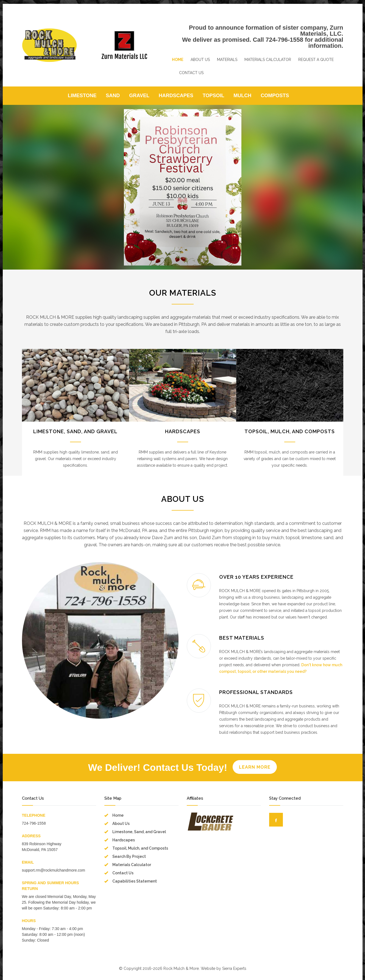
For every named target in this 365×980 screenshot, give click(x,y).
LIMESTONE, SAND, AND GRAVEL (75, 431)
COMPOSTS (275, 96)
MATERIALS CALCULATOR (268, 60)
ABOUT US (200, 60)
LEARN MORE (255, 767)
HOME (178, 60)
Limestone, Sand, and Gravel (139, 832)
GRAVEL (139, 96)
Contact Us (123, 873)
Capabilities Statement (135, 881)
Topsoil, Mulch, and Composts (140, 848)
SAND (113, 96)
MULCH (242, 96)
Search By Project (129, 856)
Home (118, 815)
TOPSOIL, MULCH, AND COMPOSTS (290, 431)
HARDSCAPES (176, 96)
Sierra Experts (234, 968)
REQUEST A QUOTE (316, 60)
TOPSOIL (214, 96)
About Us (121, 824)
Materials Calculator (132, 865)
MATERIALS (227, 60)
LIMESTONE (82, 96)
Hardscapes (124, 840)
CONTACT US (191, 73)
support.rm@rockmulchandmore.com (54, 870)
